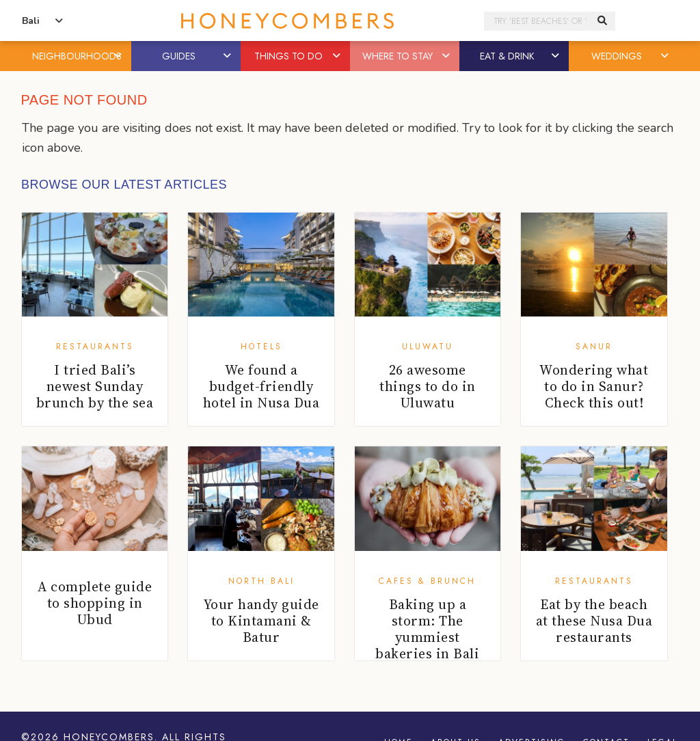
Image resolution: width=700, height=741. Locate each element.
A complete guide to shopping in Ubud (95, 603)
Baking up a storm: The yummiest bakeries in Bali (427, 629)
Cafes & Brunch (427, 581)
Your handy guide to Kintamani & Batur (261, 621)
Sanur (594, 347)
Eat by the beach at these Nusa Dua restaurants (594, 621)
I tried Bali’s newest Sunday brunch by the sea (95, 386)
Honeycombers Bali (287, 21)
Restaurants (95, 347)
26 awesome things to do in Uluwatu (428, 386)
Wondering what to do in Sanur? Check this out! (594, 386)
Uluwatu (428, 347)
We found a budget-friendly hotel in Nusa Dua (261, 386)
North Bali (261, 581)
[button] (119, 56)
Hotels (261, 347)
